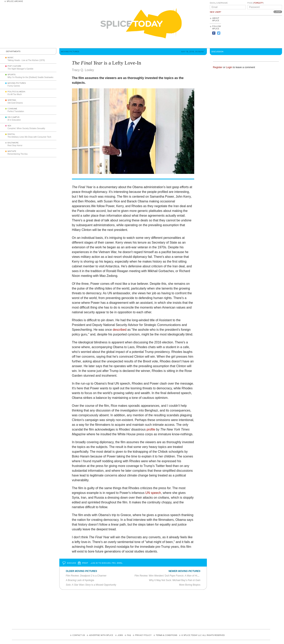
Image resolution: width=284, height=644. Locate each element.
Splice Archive (15, 1)
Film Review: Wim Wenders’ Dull (169, 576)
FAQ (129, 635)
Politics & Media (16, 92)
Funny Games (14, 86)
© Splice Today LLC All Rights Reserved (203, 635)
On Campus (13, 117)
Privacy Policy (143, 635)
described (120, 330)
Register (218, 67)
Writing (12, 100)
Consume (12, 109)
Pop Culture (14, 66)
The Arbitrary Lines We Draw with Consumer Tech (29, 137)
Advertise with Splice (101, 635)
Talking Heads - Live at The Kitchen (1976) (26, 60)
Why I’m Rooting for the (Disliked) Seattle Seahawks (30, 77)
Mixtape (12, 151)
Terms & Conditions (167, 635)
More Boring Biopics (190, 585)
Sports (11, 75)
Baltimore (13, 143)
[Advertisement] (264, 32)
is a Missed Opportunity (91, 585)
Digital (11, 134)
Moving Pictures (17, 83)
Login (229, 67)
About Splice (216, 19)
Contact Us (79, 635)
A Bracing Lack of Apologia (80, 580)
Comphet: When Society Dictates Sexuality (26, 128)
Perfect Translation (16, 111)
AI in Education (14, 120)
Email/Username (219, 3)
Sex (9, 126)
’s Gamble (20, 69)
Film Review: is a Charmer (87, 576)
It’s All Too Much (15, 94)
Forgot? (258, 3)
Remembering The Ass (18, 154)
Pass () (256, 3)
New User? (215, 12)
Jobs (120, 635)
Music (11, 58)
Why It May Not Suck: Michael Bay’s (175, 580)
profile (151, 429)
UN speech (153, 493)
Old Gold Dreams (15, 103)
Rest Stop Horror (15, 145)
